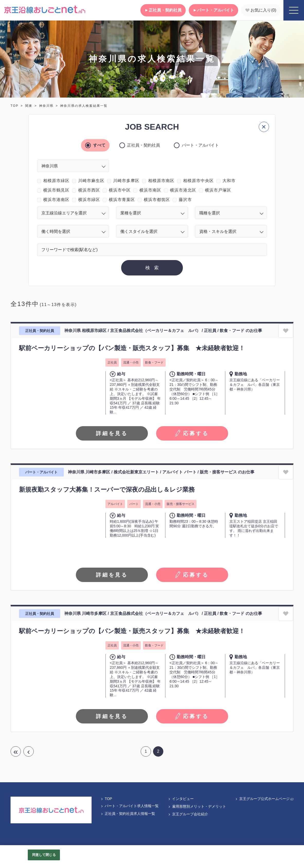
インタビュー (181, 799)
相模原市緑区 (56, 181)
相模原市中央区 (198, 181)
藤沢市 (185, 200)
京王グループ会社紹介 (188, 814)
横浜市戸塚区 (218, 190)
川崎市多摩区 (126, 181)
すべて (98, 145)
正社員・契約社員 (163, 10)
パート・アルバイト (213, 10)
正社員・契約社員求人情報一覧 (128, 814)
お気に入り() (261, 10)
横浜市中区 (120, 190)
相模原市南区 (161, 181)
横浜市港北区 (183, 190)
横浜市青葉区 (122, 200)
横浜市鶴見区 (56, 190)
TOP (15, 106)
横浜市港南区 (56, 200)
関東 (29, 106)
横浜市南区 (150, 190)
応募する (192, 433)
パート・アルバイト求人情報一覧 (130, 806)
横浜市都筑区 (157, 200)
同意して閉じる (44, 855)
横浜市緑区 (89, 200)
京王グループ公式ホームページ (264, 799)
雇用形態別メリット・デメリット (197, 806)
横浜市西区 (89, 190)
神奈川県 (46, 106)
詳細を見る (112, 433)
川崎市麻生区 (91, 181)
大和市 (229, 181)
